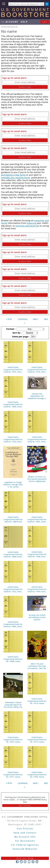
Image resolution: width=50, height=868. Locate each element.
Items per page (20, 337)
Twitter (21, 862)
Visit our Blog (25, 858)
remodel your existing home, (16, 178)
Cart (45, 22)
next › (36, 319)
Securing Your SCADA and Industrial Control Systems (37, 617)
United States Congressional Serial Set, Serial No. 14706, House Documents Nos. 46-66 (37, 554)
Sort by (17, 333)
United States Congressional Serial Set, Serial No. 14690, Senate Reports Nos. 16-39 (13, 404)
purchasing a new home (13, 175)
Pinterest (33, 862)
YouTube (29, 862)
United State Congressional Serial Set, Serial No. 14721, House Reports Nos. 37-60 (37, 439)
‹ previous (22, 319)
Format (10, 329)
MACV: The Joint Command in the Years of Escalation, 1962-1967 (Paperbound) (37, 666)
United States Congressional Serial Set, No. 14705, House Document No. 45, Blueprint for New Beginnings (37, 775)
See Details (25, 806)
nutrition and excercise (27, 226)
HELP (24, 22)
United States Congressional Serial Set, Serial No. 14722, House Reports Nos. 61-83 (13, 589)
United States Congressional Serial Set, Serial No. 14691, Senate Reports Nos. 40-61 (37, 519)
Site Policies (25, 829)
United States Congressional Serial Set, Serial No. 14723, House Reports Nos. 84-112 (13, 439)
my (10, 22)
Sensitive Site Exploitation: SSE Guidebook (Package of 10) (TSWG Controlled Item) (37, 396)
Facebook (17, 862)
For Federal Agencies (25, 845)
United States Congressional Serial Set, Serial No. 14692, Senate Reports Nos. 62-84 (13, 624)
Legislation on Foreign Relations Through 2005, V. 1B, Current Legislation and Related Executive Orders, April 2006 (13, 485)
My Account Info (25, 837)
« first (9, 319)
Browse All (13, 27)
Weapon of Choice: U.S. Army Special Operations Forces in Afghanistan (37, 479)
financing (31, 223)
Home (4, 27)
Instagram (25, 862)
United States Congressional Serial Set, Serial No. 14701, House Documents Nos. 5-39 (13, 370)
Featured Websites (25, 849)
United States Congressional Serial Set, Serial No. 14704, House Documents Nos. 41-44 (37, 589)
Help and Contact (25, 833)
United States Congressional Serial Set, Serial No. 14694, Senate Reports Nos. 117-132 (13, 554)
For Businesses (25, 841)
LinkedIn (37, 862)
